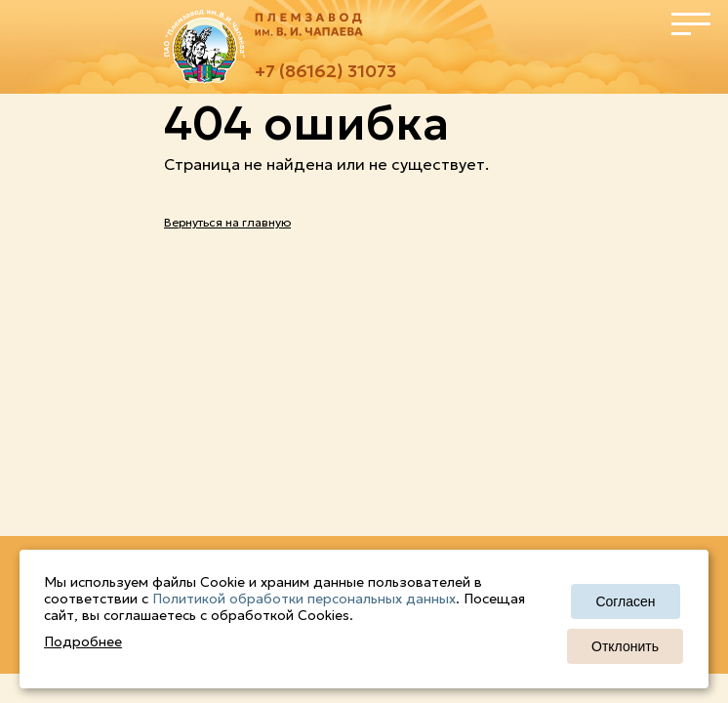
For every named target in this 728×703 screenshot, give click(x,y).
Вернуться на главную (227, 222)
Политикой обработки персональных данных (304, 599)
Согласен (625, 601)
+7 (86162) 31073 (325, 71)
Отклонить (625, 646)
